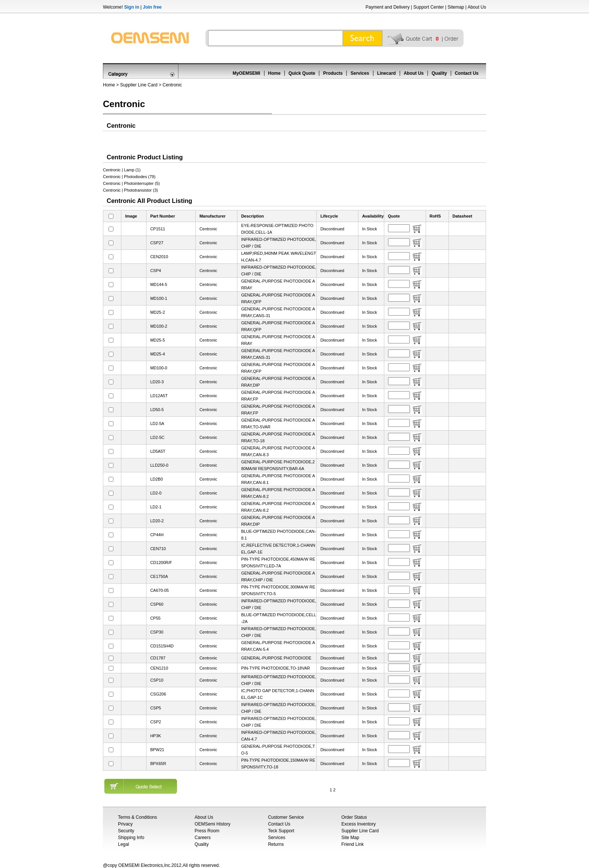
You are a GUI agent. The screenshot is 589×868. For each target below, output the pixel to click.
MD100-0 (159, 368)
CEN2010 (159, 257)
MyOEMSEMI (246, 73)
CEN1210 (159, 668)
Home (274, 73)
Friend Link (353, 844)
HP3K (156, 736)
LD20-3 (157, 382)
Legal (123, 844)
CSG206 (158, 694)
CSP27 (157, 243)
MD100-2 (159, 326)
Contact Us (467, 73)
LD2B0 (157, 479)
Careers (203, 838)
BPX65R (158, 764)
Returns (276, 844)
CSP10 (157, 680)
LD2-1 (156, 507)
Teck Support (281, 831)
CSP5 (156, 708)
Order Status (354, 817)
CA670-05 (160, 590)
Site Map (350, 838)
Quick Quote (302, 73)
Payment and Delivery (387, 7)
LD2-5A (157, 423)
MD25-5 (158, 340)
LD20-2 (157, 521)
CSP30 (157, 632)
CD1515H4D (162, 646)
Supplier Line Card (139, 85)
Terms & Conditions (137, 817)
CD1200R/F (161, 563)
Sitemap (456, 7)
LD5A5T (158, 451)
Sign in (131, 7)
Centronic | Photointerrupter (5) (131, 183)
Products (333, 73)
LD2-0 (156, 493)
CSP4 (156, 271)
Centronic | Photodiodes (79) (129, 177)
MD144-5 (159, 284)
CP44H (157, 535)
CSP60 (157, 604)
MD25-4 (158, 354)
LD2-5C (157, 437)
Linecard (387, 73)
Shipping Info (131, 838)
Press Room (207, 831)
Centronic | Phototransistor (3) (131, 190)
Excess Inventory (359, 824)
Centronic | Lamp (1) (122, 170)
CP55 (156, 618)
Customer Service (286, 817)
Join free (152, 7)
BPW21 (157, 750)
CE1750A (159, 576)
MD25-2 (158, 312)
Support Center (428, 7)
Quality (439, 73)
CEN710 (158, 549)
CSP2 (156, 722)
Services (360, 73)
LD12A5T (159, 396)
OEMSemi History (212, 824)
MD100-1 (159, 298)
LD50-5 (157, 410)
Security (126, 831)
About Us (477, 7)
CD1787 (158, 658)
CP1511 (158, 229)
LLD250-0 (159, 465)
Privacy (125, 824)
